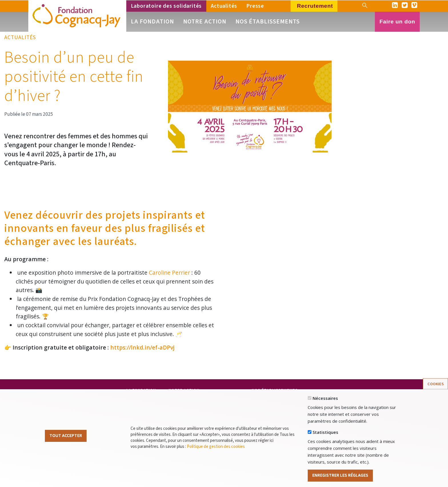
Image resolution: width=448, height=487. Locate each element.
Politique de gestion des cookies (216, 449)
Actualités (224, 6)
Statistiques (325, 435)
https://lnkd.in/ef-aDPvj (142, 347)
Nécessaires (325, 401)
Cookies (436, 387)
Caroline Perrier (169, 273)
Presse (255, 6)
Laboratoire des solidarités (166, 6)
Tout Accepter (66, 439)
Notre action (205, 21)
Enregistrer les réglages (340, 478)
